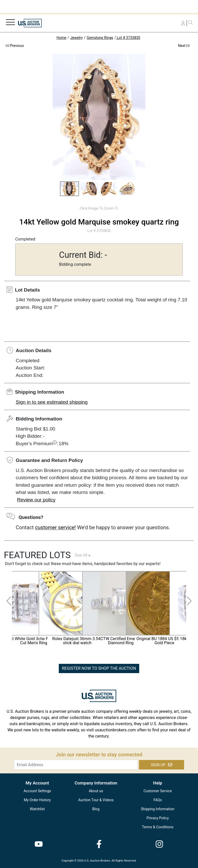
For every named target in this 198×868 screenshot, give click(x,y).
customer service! (55, 527)
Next (184, 46)
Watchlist (37, 809)
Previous (15, 46)
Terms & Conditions (158, 827)
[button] (69, 189)
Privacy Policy (158, 818)
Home (61, 38)
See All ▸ (82, 555)
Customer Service (158, 791)
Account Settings (37, 791)
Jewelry (77, 38)
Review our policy (36, 500)
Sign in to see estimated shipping (52, 402)
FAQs (158, 800)
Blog (96, 809)
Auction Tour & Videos (96, 800)
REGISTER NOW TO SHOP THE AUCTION (99, 668)
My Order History (37, 800)
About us (96, 791)
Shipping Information (158, 809)
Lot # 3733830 (128, 38)
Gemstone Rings (100, 38)
